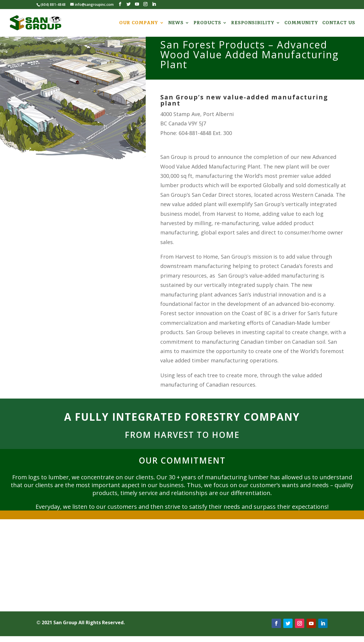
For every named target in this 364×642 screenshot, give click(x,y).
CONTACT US (339, 23)
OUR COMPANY (139, 23)
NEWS (176, 23)
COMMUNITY (301, 23)
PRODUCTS (207, 23)
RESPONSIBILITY (253, 23)
